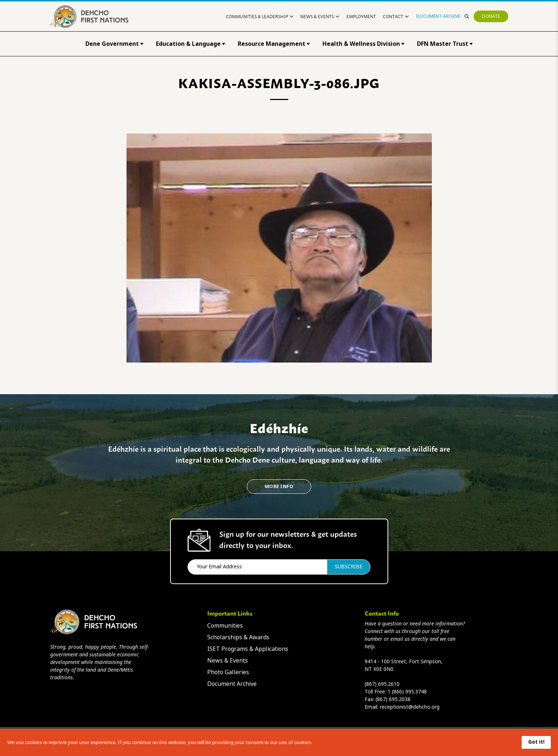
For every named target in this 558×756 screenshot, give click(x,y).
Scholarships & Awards (238, 637)
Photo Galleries (228, 672)
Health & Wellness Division (363, 44)
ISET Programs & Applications (248, 649)
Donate (491, 16)
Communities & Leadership (260, 16)
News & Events (320, 16)
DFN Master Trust (445, 44)
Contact (396, 16)
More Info (279, 486)
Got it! (536, 742)
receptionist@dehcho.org (410, 707)
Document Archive (438, 16)
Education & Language (190, 44)
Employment (361, 16)
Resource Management (274, 44)
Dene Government (114, 44)
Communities (225, 626)
